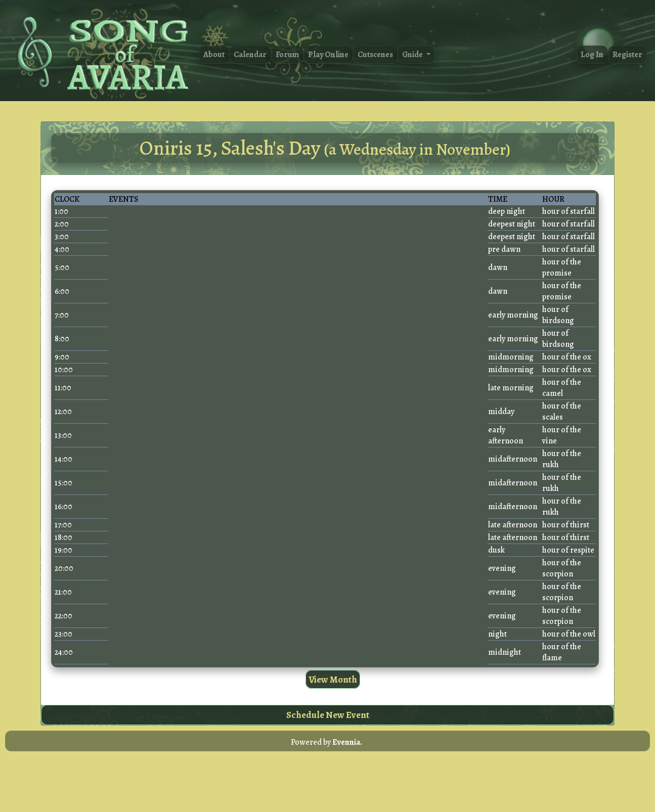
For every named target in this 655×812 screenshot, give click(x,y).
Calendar (250, 55)
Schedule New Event (328, 715)
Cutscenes (375, 55)
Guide (413, 55)
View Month (333, 679)
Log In (592, 55)
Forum (287, 55)
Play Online (328, 55)
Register (627, 55)
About (214, 55)
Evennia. (347, 742)
